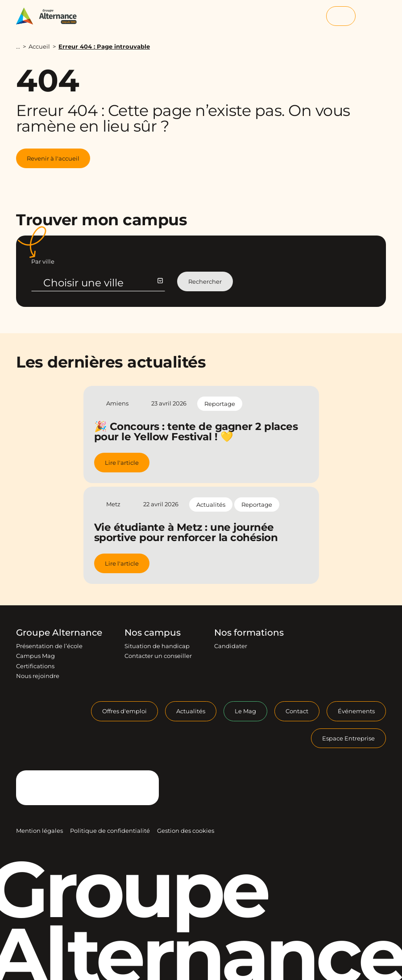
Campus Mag (35, 656)
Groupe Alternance (59, 633)
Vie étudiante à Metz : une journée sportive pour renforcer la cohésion (186, 532)
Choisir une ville (103, 283)
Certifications (35, 666)
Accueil (39, 46)
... (18, 47)
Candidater (231, 646)
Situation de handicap (157, 646)
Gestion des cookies (186, 831)
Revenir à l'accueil (53, 158)
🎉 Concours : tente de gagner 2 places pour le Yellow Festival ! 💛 (196, 432)
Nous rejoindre (38, 676)
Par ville (43, 261)
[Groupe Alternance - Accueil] (51, 16)
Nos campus (153, 633)
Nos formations (249, 633)
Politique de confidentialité (110, 831)
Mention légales (39, 831)
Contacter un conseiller (158, 656)
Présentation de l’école (49, 646)
